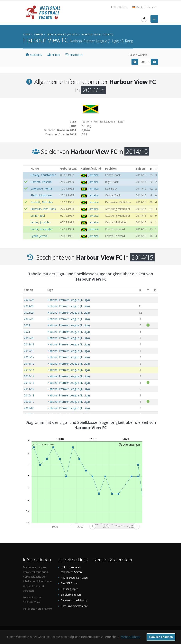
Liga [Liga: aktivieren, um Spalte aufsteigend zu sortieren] (50, 290)
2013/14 (29, 376)
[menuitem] (114, 526)
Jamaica (94, 175)
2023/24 (29, 313)
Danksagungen (70, 589)
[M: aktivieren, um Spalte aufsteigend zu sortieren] (148, 290)
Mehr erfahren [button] (131, 637)
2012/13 (29, 383)
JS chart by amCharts (43, 444)
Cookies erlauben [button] (161, 637)
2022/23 (29, 319)
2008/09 (29, 408)
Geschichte (74, 55)
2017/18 (29, 351)
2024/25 (29, 306)
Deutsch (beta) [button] (144, 7)
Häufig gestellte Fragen (74, 578)
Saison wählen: (138, 55)
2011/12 (29, 389)
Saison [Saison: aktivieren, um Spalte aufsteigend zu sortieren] (28, 290)
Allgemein (34, 55)
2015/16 (29, 364)
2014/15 (29, 370)
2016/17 (29, 357)
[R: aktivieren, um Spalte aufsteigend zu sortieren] (140, 290)
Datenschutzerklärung (74, 600)
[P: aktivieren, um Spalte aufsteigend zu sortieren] (155, 290)
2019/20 (29, 338)
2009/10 (29, 402)
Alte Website (120, 7)
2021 (27, 332)
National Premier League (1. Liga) (69, 300)
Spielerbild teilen (71, 595)
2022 (27, 325)
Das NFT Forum (70, 583)
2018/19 (29, 344)
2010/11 (29, 395)
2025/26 (29, 300)
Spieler (54, 55)
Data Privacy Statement (74, 606)
